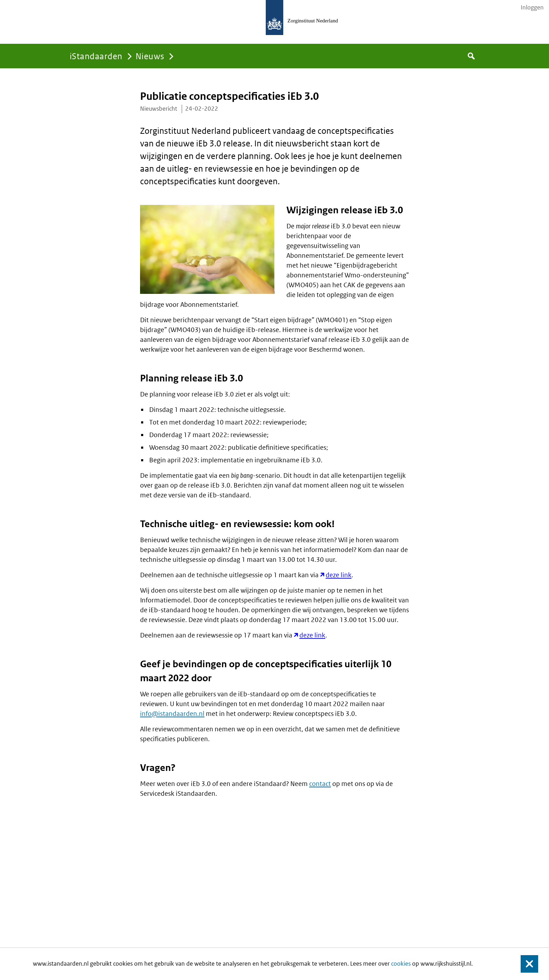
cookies (401, 964)
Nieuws (150, 56)
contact (320, 784)
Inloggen (532, 7)
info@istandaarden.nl (172, 714)
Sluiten (526, 964)
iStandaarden (96, 56)
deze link (339, 575)
